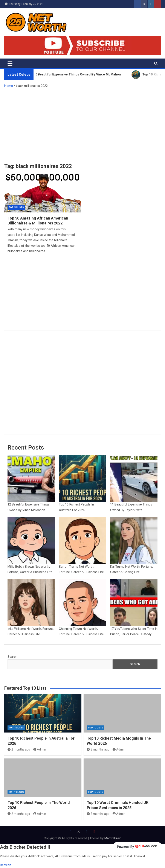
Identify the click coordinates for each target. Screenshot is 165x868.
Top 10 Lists (16, 728)
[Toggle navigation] (10, 63)
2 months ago (19, 749)
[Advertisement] (82, 124)
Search (12, 657)
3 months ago (98, 814)
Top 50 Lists (16, 207)
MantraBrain (113, 838)
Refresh (6, 865)
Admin (40, 749)
